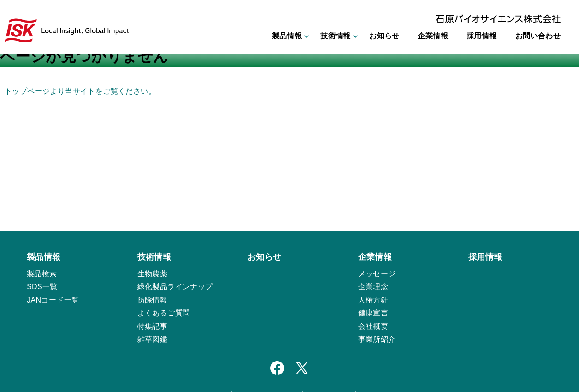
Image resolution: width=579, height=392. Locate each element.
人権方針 (373, 300)
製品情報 (287, 36)
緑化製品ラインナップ (175, 287)
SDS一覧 (42, 287)
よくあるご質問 (164, 313)
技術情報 (336, 36)
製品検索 (42, 274)
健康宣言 (373, 313)
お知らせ (384, 36)
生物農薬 (153, 274)
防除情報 (153, 300)
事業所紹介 (377, 339)
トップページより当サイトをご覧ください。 (80, 91)
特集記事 (153, 326)
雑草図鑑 (153, 339)
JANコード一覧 (53, 300)
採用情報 (482, 36)
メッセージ (377, 274)
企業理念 (373, 287)
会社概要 (373, 326)
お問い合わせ (538, 36)
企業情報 (433, 36)
